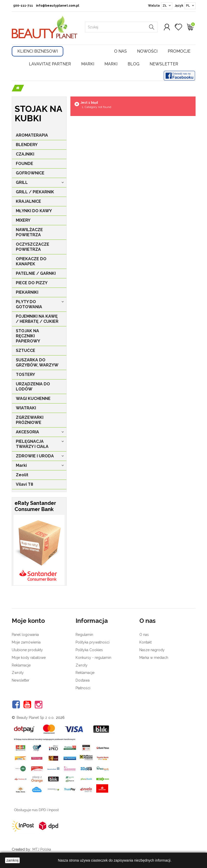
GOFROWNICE (30, 173)
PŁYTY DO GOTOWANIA (29, 304)
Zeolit (22, 475)
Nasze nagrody (152, 650)
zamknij (12, 860)
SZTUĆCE (26, 350)
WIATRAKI (26, 408)
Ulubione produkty (27, 650)
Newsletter (164, 64)
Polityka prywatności (93, 642)
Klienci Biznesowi (38, 51)
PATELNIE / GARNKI (36, 273)
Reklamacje (21, 665)
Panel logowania (25, 635)
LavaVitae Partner (50, 64)
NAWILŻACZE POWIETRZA (29, 232)
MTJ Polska (42, 849)
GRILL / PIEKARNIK (35, 192)
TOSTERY (25, 374)
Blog (133, 64)
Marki (88, 64)
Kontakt (145, 642)
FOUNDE (25, 164)
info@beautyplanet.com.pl (58, 6)
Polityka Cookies (89, 650)
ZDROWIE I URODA (35, 456)
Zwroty (18, 673)
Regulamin (84, 635)
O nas (120, 51)
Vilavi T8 (25, 484)
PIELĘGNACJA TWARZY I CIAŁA (32, 444)
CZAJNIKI (25, 154)
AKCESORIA (27, 432)
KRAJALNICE (28, 201)
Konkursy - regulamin (93, 658)
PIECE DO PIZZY (32, 283)
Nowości (147, 51)
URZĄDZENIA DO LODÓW (33, 387)
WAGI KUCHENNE (33, 399)
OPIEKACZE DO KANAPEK (31, 261)
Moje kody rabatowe (29, 658)
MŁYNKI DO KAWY (34, 211)
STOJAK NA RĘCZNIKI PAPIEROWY (28, 336)
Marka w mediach (154, 658)
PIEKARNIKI (27, 292)
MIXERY (23, 220)
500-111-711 (23, 6)
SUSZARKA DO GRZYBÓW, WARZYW (37, 362)
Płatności (83, 688)
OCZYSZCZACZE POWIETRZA (33, 247)
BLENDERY (27, 145)
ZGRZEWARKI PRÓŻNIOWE (30, 420)
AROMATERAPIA (32, 135)
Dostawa (83, 680)
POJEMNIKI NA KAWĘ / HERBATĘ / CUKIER (37, 319)
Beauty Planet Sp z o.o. (35, 718)
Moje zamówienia (26, 642)
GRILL (22, 182)
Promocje (179, 51)
